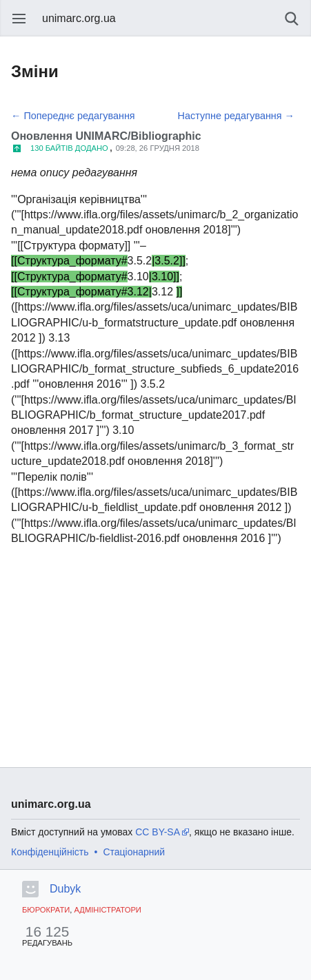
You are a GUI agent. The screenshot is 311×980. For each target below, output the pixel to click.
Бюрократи (46, 910)
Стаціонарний (134, 852)
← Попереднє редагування (73, 116)
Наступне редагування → (236, 116)
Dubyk (65, 889)
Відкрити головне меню (19, 19)
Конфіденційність (50, 852)
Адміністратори (107, 910)
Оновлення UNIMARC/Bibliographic (106, 136)
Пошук (292, 19)
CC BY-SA (158, 832)
